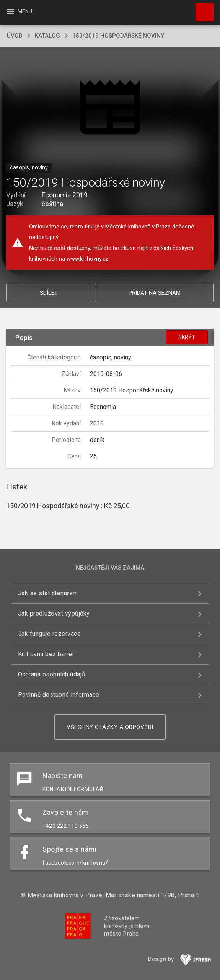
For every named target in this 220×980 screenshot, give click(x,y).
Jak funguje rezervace (50, 634)
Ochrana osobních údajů (52, 674)
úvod (15, 36)
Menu (19, 11)
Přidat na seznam (155, 293)
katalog (47, 36)
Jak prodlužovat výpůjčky (54, 613)
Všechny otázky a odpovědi (110, 727)
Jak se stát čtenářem (48, 593)
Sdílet (49, 293)
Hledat (201, 8)
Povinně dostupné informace (59, 695)
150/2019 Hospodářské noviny (118, 36)
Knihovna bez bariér (46, 654)
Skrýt (187, 337)
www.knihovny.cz (88, 259)
